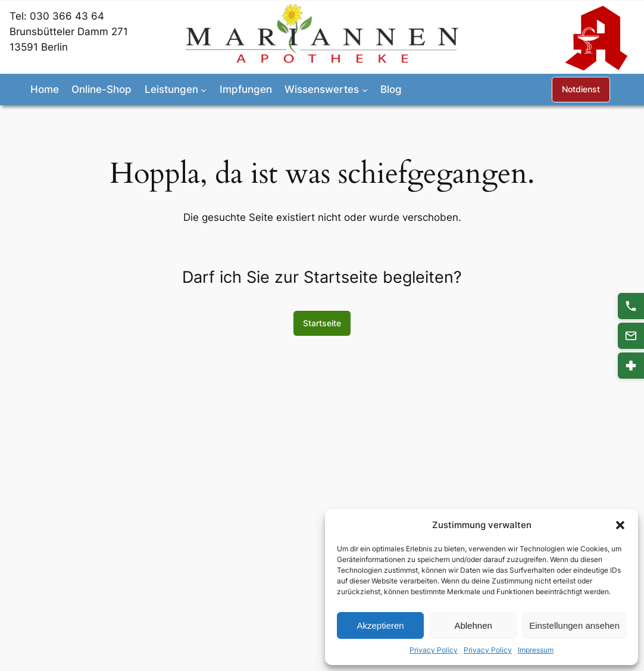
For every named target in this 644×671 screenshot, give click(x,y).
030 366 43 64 (67, 16)
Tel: (20, 16)
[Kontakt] (631, 336)
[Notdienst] (631, 366)
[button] (620, 525)
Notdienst (581, 89)
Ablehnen (473, 625)
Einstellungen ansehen (574, 625)
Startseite (322, 323)
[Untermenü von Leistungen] (204, 89)
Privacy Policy (434, 650)
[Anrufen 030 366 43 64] (631, 306)
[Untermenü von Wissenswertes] (365, 89)
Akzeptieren (380, 625)
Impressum (536, 650)
